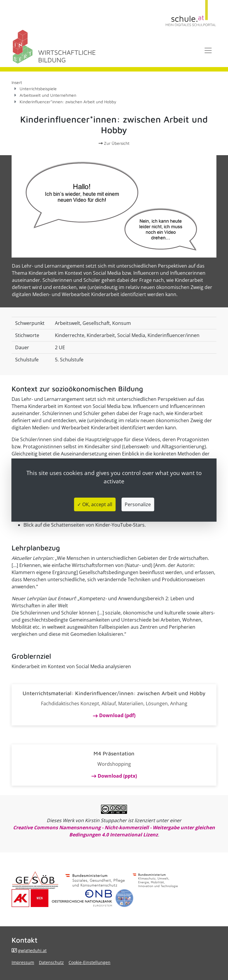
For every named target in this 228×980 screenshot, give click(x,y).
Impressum (23, 962)
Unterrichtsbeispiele (38, 89)
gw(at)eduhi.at (32, 950)
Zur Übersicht (114, 143)
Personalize (138, 504)
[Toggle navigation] (208, 50)
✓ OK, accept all (95, 504)
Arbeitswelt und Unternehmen (48, 95)
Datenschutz (51, 962)
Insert (17, 82)
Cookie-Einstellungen (90, 962)
